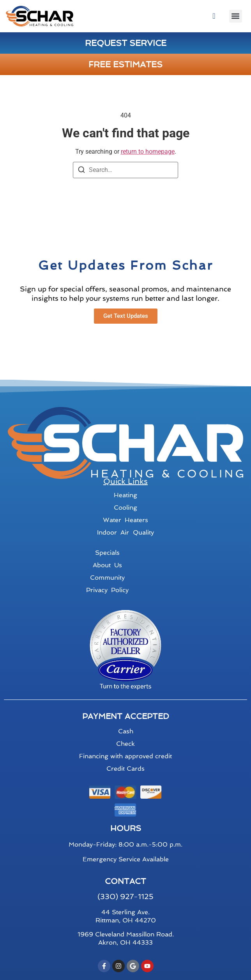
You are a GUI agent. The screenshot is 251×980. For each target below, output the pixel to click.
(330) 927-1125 (125, 897)
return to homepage (148, 152)
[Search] (81, 171)
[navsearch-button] (214, 16)
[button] (236, 16)
